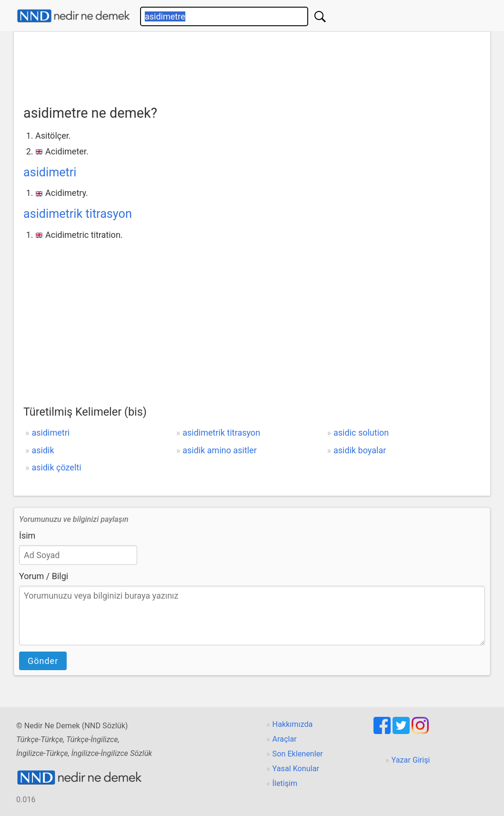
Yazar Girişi (411, 760)
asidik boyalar (360, 450)
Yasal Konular (296, 769)
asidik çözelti (56, 467)
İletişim (285, 783)
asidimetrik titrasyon (78, 214)
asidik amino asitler (220, 450)
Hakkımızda (293, 724)
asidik (43, 450)
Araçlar (285, 739)
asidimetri (50, 172)
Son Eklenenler (298, 754)
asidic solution (361, 433)
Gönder (43, 661)
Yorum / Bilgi (44, 576)
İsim (27, 535)
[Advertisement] (252, 65)
